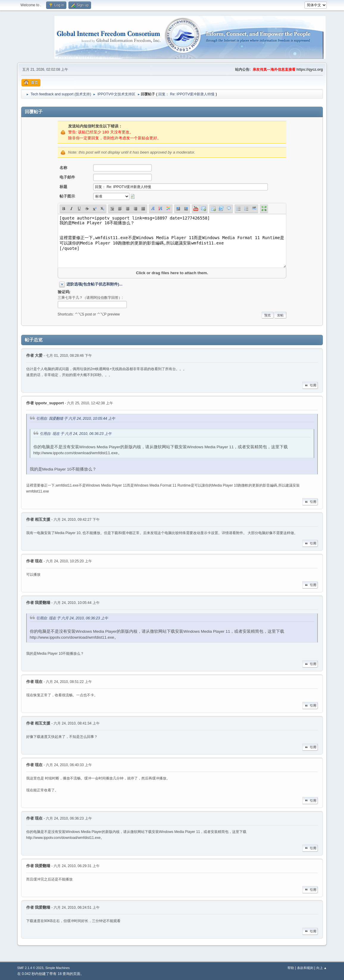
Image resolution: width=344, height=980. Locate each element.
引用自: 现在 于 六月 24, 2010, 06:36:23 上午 (76, 434)
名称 (63, 168)
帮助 (291, 968)
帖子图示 (67, 196)
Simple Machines (57, 968)
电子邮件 (67, 177)
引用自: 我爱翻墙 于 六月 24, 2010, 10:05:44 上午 (76, 419)
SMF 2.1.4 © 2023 (30, 968)
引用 (310, 385)
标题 (63, 187)
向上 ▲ (322, 968)
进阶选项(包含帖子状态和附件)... (94, 284)
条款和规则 (305, 968)
